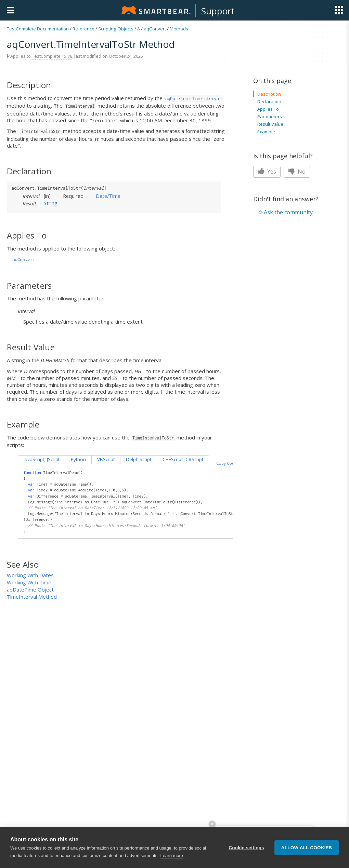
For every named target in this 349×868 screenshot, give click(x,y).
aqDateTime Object (30, 589)
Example (266, 132)
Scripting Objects (116, 29)
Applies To (268, 109)
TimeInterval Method (32, 597)
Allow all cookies (307, 848)
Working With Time (29, 582)
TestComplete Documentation (38, 29)
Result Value (270, 124)
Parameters (270, 117)
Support (218, 11)
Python (78, 459)
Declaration (269, 101)
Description (269, 94)
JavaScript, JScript (42, 459)
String (51, 203)
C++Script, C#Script (183, 459)
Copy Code (227, 463)
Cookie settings (246, 848)
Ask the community (288, 212)
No (297, 172)
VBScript (106, 459)
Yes (267, 172)
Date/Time (108, 196)
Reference (83, 29)
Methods (179, 29)
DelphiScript (139, 459)
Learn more (172, 856)
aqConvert (155, 29)
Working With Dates (30, 575)
